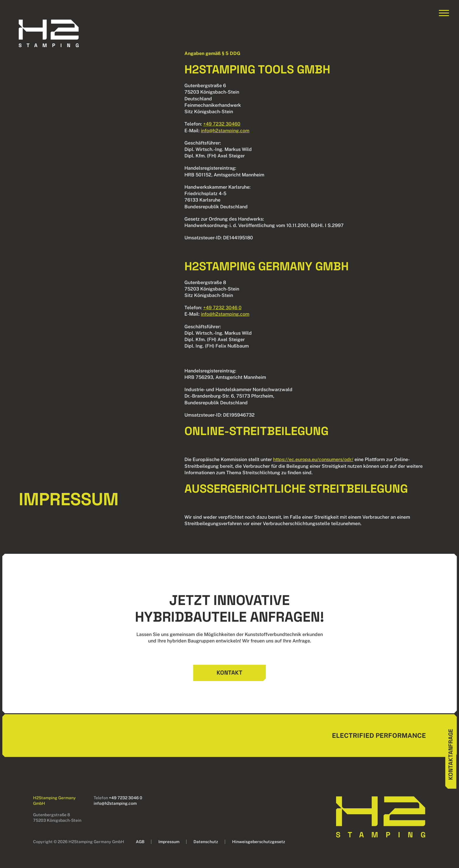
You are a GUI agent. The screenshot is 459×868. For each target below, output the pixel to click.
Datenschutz (206, 842)
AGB (140, 842)
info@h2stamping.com (225, 131)
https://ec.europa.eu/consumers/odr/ (313, 459)
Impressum (169, 842)
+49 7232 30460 (222, 124)
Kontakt (229, 673)
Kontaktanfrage (451, 754)
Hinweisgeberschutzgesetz (259, 842)
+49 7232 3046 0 (222, 308)
